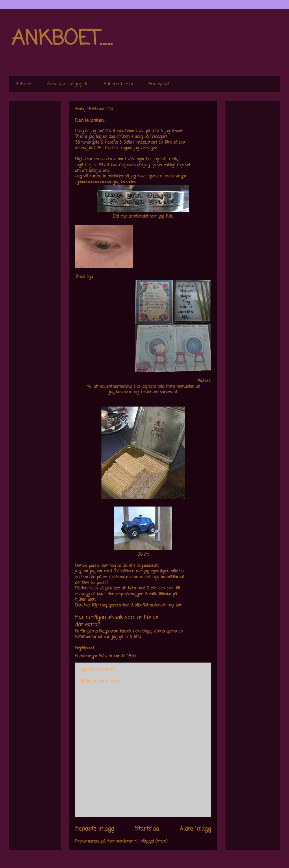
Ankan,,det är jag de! (68, 84)
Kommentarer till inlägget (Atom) (137, 842)
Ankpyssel (159, 84)
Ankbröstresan (119, 84)
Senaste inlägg (95, 829)
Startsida (147, 829)
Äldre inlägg (195, 829)
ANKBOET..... (62, 39)
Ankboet (24, 84)
